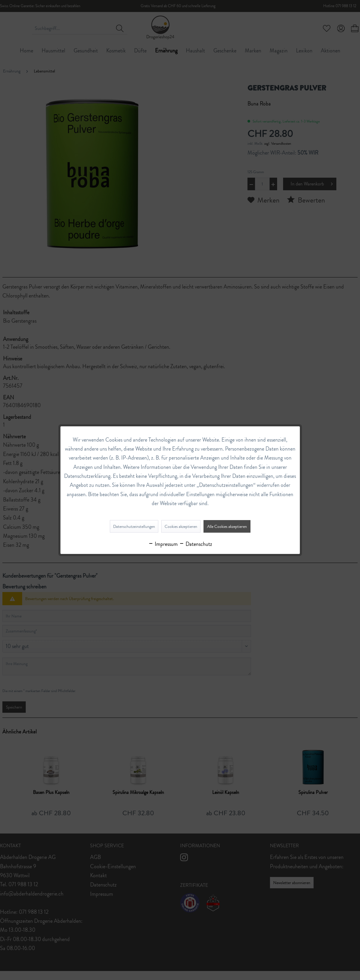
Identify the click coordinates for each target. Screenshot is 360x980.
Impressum (163, 544)
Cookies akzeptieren (181, 526)
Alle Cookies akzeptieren (227, 526)
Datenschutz (196, 544)
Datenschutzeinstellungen (134, 526)
